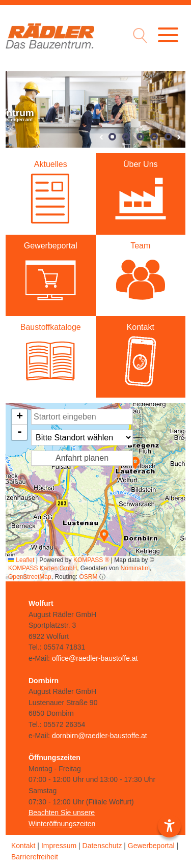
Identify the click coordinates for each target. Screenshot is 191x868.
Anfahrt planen (82, 458)
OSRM (88, 577)
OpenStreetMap (30, 577)
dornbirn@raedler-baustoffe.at (100, 736)
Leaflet (21, 560)
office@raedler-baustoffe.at (95, 658)
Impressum (59, 846)
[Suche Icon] (138, 37)
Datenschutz (102, 846)
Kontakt (23, 846)
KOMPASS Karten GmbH (43, 568)
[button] (135, 463)
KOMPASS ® (91, 560)
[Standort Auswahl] (82, 438)
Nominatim (135, 568)
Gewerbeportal (151, 846)
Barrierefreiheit (35, 857)
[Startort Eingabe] (82, 417)
